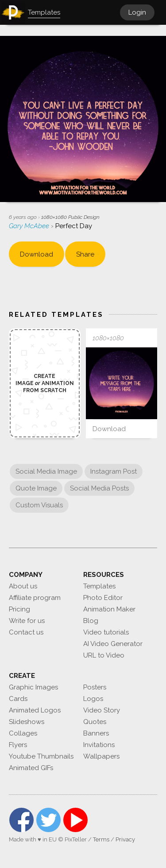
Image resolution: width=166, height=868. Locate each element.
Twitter (48, 820)
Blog (91, 621)
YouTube (75, 820)
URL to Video (104, 655)
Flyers (18, 745)
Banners (96, 733)
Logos (93, 699)
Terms (101, 839)
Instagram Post (114, 471)
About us (23, 586)
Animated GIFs (31, 768)
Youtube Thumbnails (41, 756)
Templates (99, 586)
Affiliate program (35, 598)
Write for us (27, 621)
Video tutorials (106, 632)
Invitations (99, 745)
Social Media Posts (99, 488)
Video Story (102, 710)
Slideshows (27, 722)
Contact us (26, 632)
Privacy (125, 839)
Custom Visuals (39, 505)
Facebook (21, 820)
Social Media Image (46, 471)
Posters (95, 687)
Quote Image (36, 488)
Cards (18, 699)
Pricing (19, 609)
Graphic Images (33, 687)
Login (137, 12)
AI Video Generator (113, 644)
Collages (23, 733)
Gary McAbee (30, 226)
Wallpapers (101, 756)
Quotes (95, 722)
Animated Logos (35, 710)
